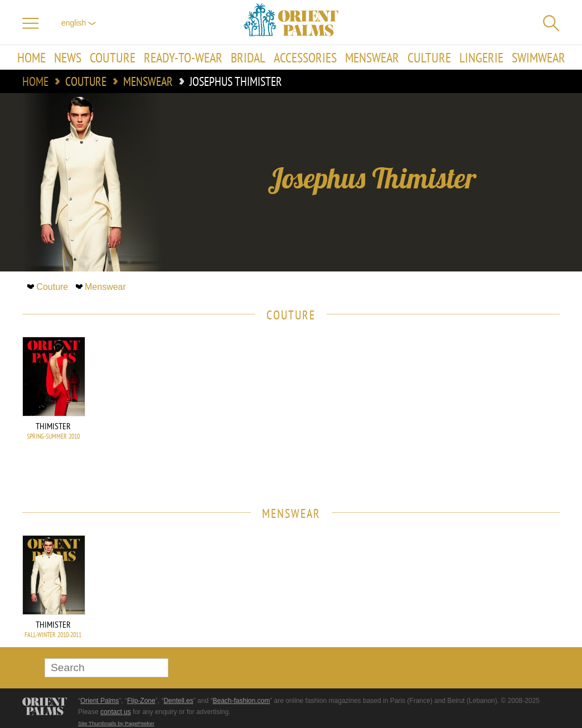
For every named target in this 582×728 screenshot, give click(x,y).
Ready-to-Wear (183, 57)
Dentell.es (178, 701)
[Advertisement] (482, 412)
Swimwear (539, 57)
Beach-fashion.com (241, 701)
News (68, 57)
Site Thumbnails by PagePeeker (116, 723)
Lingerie (481, 57)
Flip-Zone (141, 701)
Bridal (248, 57)
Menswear (372, 57)
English (79, 23)
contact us (116, 712)
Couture (113, 57)
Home (31, 57)
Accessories (305, 57)
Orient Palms (100, 701)
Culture (429, 57)
